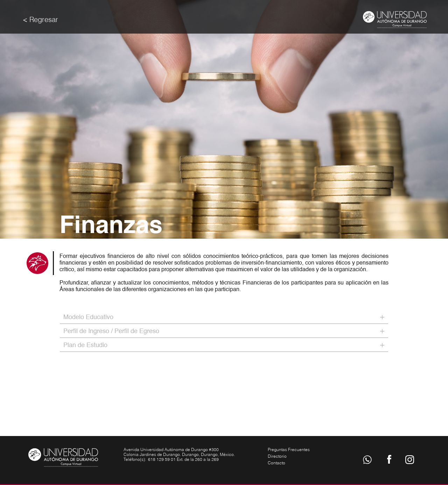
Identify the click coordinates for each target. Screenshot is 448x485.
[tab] (224, 317)
